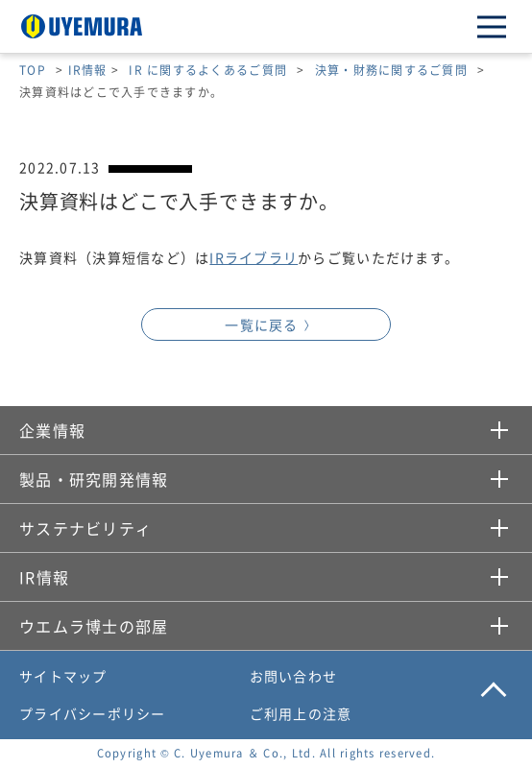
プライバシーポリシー (93, 713)
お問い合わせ (294, 676)
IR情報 (88, 70)
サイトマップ (63, 676)
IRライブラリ (254, 257)
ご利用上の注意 (301, 713)
